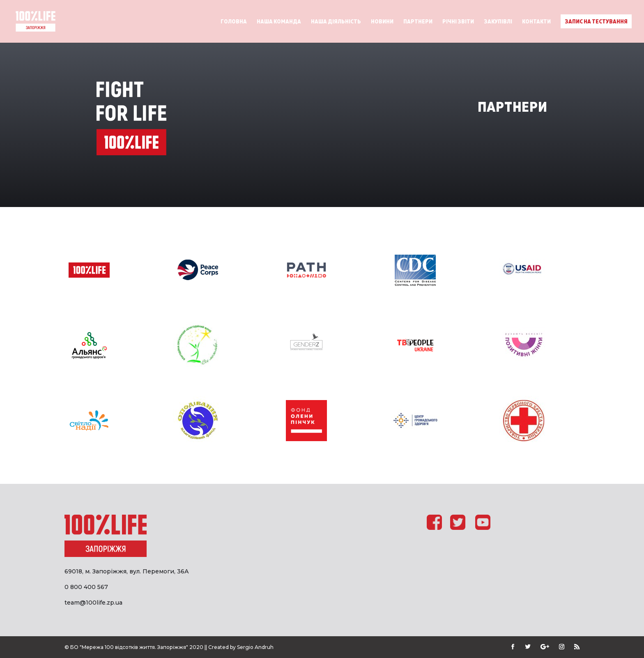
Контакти (536, 22)
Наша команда (279, 22)
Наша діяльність (336, 22)
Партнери (418, 22)
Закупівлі (498, 22)
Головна (234, 22)
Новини (382, 22)
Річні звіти (458, 22)
